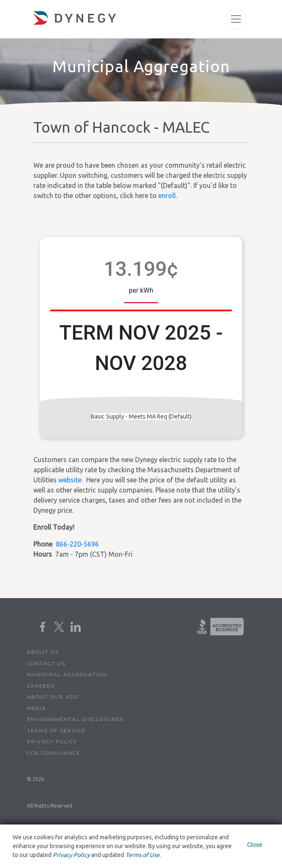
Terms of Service (56, 731)
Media (37, 708)
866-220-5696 (77, 544)
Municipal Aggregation (67, 675)
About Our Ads (53, 697)
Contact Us (46, 664)
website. (70, 480)
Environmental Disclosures (75, 719)
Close (254, 845)
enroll (167, 196)
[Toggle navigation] (236, 19)
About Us (43, 652)
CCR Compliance (54, 753)
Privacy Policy (52, 742)
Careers (41, 686)
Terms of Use (142, 855)
